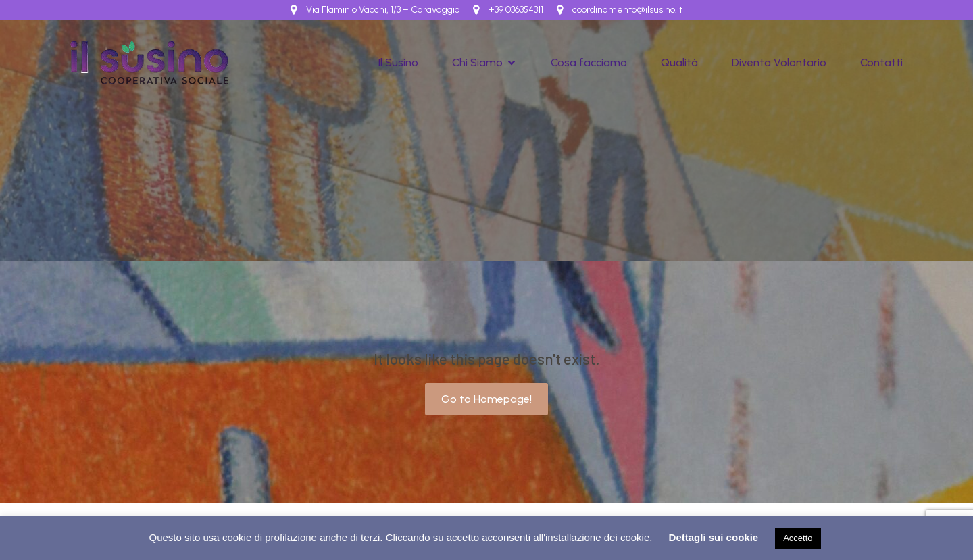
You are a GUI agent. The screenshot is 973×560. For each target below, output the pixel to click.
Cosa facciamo (589, 62)
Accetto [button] (798, 538)
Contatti (881, 62)
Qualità (679, 62)
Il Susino (398, 62)
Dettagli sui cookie (714, 537)
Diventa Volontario (779, 62)
